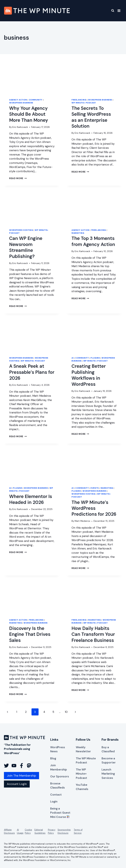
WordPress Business (21, 103)
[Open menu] (119, 11)
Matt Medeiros (82, 521)
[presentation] (32, 78)
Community (36, 100)
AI (73, 358)
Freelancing (79, 100)
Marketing (78, 233)
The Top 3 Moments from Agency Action (93, 241)
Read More (18, 178)
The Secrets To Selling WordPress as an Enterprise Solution (91, 117)
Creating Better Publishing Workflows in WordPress (89, 375)
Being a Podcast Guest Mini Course (60, 813)
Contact (56, 795)
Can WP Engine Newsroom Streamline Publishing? (26, 247)
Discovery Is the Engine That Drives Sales (30, 634)
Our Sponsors (60, 776)
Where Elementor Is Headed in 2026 (31, 499)
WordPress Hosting (21, 230)
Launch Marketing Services (108, 774)
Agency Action (18, 100)
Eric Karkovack (20, 127)
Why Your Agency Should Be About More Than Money (29, 114)
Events (95, 488)
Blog (53, 758)
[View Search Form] (111, 11)
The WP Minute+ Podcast (81, 774)
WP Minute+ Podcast (84, 103)
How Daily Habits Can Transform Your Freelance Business (93, 634)
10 (66, 712)
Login (54, 801)
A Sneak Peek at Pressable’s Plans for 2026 (32, 372)
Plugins (95, 358)
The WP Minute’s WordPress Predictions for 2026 (94, 508)
